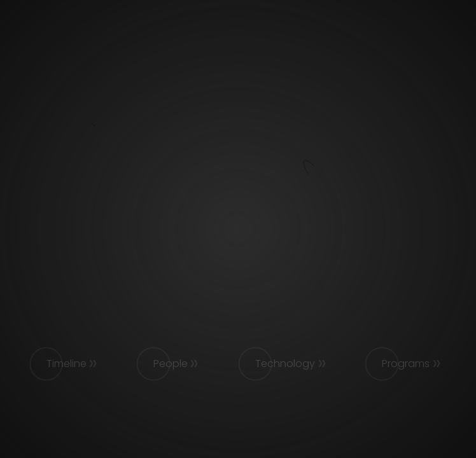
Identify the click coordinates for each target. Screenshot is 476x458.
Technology (285, 364)
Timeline (66, 364)
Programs (406, 364)
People (171, 364)
